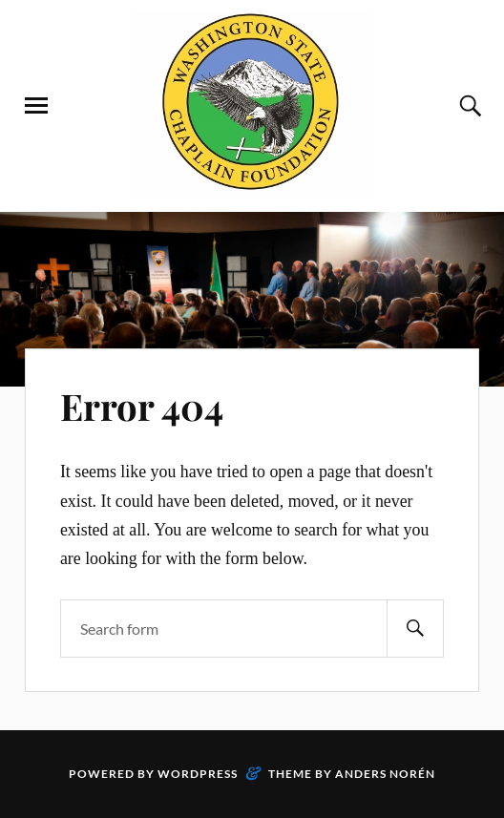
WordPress (198, 774)
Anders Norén (385, 774)
